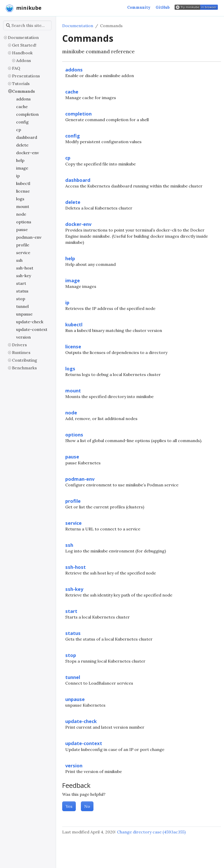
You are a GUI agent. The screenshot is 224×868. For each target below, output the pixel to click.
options (24, 222)
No (87, 806)
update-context (32, 329)
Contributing (25, 360)
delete (22, 145)
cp (19, 130)
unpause (24, 314)
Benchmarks (24, 368)
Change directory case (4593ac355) (151, 832)
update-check (30, 322)
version (23, 337)
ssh (19, 260)
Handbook (22, 53)
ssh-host (25, 268)
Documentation (23, 37)
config (22, 122)
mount (23, 206)
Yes (69, 806)
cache (22, 107)
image (22, 168)
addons (23, 99)
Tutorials (21, 83)
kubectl (23, 183)
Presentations (26, 76)
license (23, 191)
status (22, 291)
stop (21, 299)
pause (22, 229)
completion (27, 114)
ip (18, 176)
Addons (24, 60)
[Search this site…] (27, 25)
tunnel (22, 306)
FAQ (16, 68)
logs (20, 199)
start (21, 283)
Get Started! (24, 45)
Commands (23, 91)
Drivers (19, 345)
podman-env (29, 237)
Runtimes (21, 352)
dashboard (27, 137)
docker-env (28, 153)
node (21, 214)
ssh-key (24, 276)
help (20, 160)
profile (23, 245)
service (23, 253)
